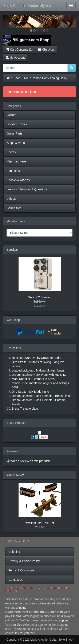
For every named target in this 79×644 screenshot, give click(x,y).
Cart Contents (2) (19, 50)
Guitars (11, 115)
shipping (21, 608)
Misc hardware (16, 161)
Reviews (12, 451)
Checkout (46, 50)
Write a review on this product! (30, 461)
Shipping (14, 552)
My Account (15, 58)
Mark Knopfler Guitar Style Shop (31, 6)
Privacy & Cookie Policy (24, 561)
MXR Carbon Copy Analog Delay (46, 78)
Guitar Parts (15, 133)
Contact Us (16, 580)
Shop (17, 78)
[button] (9, 21)
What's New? (15, 475)
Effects (11, 152)
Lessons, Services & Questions (27, 189)
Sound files (14, 208)
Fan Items (13, 171)
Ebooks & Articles (18, 180)
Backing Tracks (17, 124)
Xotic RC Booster (39, 297)
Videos (11, 199)
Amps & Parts (16, 143)
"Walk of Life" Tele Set (39, 523)
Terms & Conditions (21, 570)
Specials (12, 250)
